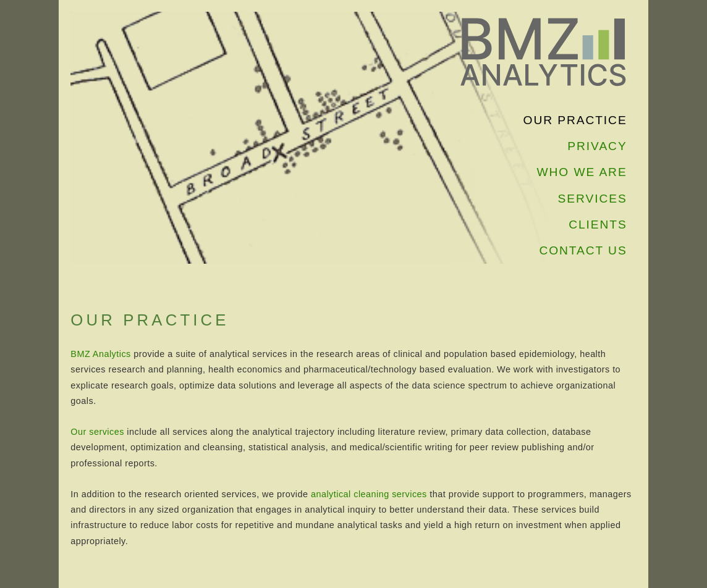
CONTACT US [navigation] (583, 250)
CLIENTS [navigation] (598, 225)
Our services (97, 432)
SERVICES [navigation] (593, 199)
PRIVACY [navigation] (597, 146)
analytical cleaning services (369, 494)
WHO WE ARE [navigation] (582, 172)
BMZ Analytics (100, 354)
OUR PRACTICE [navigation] (575, 120)
